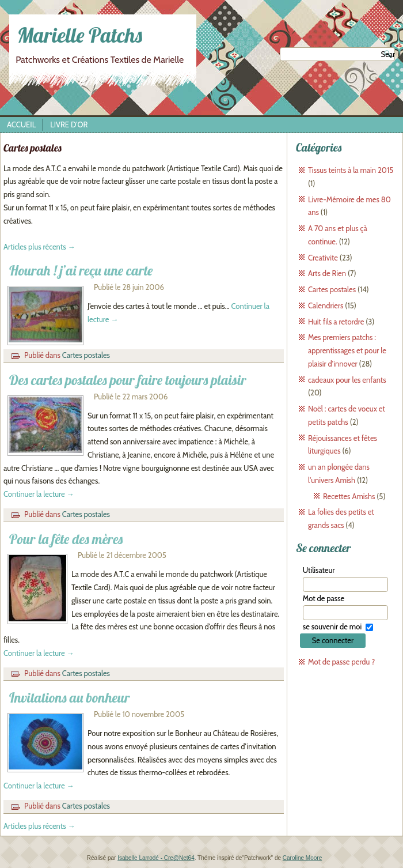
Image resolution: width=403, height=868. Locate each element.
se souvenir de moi (332, 627)
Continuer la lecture (39, 494)
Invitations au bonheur (69, 697)
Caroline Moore (302, 858)
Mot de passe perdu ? (341, 662)
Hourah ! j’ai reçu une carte (81, 270)
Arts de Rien (327, 273)
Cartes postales (86, 355)
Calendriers (326, 305)
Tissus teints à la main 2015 (351, 170)
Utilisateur (319, 570)
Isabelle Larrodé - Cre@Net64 (156, 858)
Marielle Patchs (80, 35)
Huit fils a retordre (336, 322)
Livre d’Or (69, 124)
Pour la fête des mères (66, 539)
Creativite (323, 258)
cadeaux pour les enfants (347, 380)
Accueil (21, 124)
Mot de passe (324, 598)
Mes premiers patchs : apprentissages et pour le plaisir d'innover (347, 350)
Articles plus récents (39, 247)
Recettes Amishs (349, 496)
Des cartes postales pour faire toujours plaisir (128, 380)
